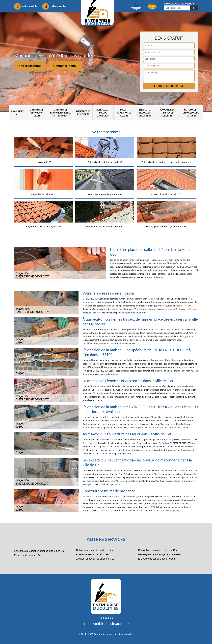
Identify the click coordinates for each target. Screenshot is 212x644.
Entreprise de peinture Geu (28, 555)
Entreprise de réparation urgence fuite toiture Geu (40, 551)
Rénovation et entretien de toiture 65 (167, 113)
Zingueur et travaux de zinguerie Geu (95, 559)
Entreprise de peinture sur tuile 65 (37, 113)
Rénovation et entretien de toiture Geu (158, 550)
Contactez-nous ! (65, 66)
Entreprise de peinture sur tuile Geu (156, 559)
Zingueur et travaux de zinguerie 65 (145, 113)
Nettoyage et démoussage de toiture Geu (159, 554)
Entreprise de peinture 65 (83, 113)
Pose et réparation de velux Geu (93, 554)
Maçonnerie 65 (17, 113)
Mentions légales (124, 634)
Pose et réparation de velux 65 (124, 113)
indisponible (26, 6)
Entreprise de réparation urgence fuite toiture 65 (60, 113)
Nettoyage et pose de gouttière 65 (103, 113)
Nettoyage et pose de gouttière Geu (95, 550)
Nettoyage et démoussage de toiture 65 (191, 113)
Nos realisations (30, 66)
